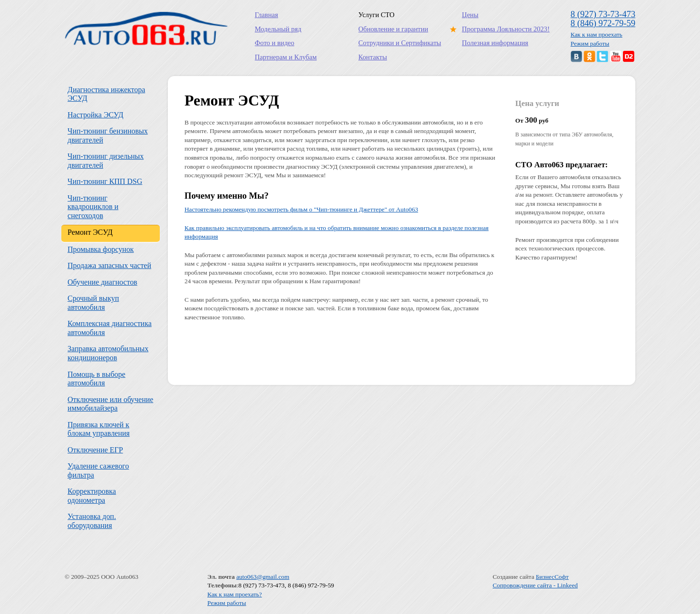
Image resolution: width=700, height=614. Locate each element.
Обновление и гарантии (394, 29)
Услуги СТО (377, 15)
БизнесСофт (552, 577)
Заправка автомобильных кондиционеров (108, 353)
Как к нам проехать (597, 34)
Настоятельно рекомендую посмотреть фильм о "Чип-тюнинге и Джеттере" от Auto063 (301, 209)
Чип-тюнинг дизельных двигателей (106, 161)
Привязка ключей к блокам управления (98, 429)
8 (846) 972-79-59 (603, 23)
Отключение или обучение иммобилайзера (110, 404)
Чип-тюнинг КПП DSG (105, 181)
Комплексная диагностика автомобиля (110, 328)
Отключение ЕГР (95, 450)
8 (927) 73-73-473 (603, 14)
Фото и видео (275, 43)
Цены (470, 15)
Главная (267, 15)
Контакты (373, 57)
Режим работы (590, 43)
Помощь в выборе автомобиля (97, 379)
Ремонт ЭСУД (90, 232)
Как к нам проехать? (235, 594)
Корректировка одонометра (92, 496)
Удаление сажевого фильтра (98, 470)
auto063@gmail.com (263, 577)
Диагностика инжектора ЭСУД (106, 94)
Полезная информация (495, 43)
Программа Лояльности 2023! (504, 29)
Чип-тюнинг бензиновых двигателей (108, 135)
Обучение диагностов (102, 282)
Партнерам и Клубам (286, 57)
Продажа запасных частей (109, 265)
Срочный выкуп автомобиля (93, 303)
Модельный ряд (278, 29)
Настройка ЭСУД (95, 115)
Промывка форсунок (101, 249)
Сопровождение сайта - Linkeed (535, 585)
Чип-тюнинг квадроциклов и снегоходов (93, 207)
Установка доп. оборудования (92, 521)
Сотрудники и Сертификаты (400, 43)
